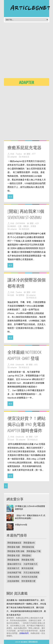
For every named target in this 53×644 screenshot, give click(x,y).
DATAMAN (20, 223)
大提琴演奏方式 (30, 564)
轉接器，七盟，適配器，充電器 (23, 226)
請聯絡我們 (24, 633)
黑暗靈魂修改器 (14, 543)
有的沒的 (25, 229)
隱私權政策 (33, 642)
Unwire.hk (20, 365)
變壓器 (22, 295)
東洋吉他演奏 (27, 568)
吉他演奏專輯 (13, 581)
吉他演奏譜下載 (14, 572)
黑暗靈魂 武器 (14, 555)
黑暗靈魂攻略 (13, 560)
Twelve (19, 154)
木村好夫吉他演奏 (29, 577)
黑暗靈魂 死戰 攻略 (16, 551)
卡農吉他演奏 (13, 577)
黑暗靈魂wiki (29, 543)
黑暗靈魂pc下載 (34, 551)
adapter (14, 157)
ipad (12, 440)
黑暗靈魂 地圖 (14, 547)
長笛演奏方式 (13, 568)
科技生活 (25, 157)
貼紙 (12, 295)
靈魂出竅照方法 (14, 564)
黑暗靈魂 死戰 (28, 560)
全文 (10, 197)
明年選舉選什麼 (28, 581)
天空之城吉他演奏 (31, 572)
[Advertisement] (26, 51)
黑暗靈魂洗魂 (28, 547)
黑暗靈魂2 (27, 555)
